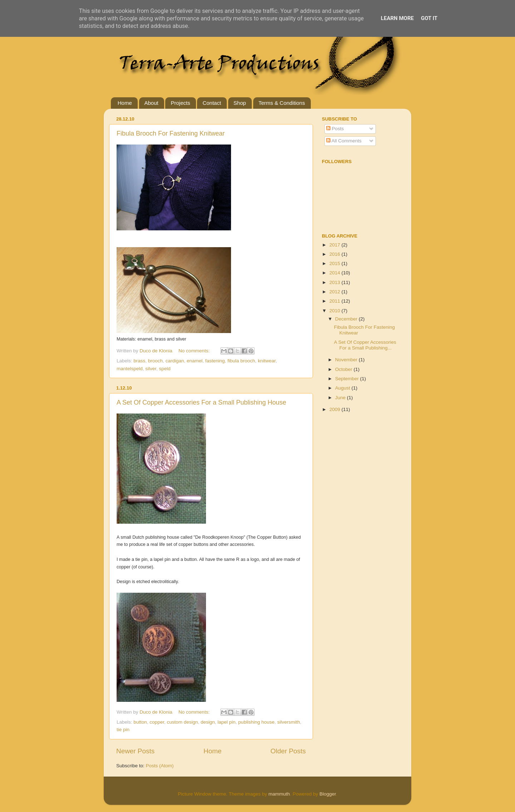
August (343, 388)
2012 (335, 292)
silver (151, 369)
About (151, 103)
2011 (335, 301)
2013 (335, 282)
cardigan (175, 361)
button (140, 722)
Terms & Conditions (282, 103)
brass (139, 361)
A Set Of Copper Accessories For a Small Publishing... (365, 345)
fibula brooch (241, 361)
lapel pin (226, 722)
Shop (240, 103)
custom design (182, 722)
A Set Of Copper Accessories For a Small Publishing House (201, 402)
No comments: (195, 351)
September (348, 379)
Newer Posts (135, 751)
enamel (195, 361)
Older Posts (288, 751)
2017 (335, 245)
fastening (215, 361)
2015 (335, 263)
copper (157, 722)
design (208, 722)
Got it (429, 18)
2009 (335, 409)
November (347, 360)
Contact (212, 103)
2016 (335, 254)
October (344, 369)
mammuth (279, 794)
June (341, 398)
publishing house (256, 722)
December (347, 319)
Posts (335, 129)
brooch (155, 361)
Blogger (328, 794)
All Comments (344, 141)
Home (125, 103)
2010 (335, 311)
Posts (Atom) (160, 766)
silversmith (289, 722)
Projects (180, 103)
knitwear (267, 361)
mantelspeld (130, 369)
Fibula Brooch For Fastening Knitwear (171, 133)
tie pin (123, 730)
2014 (335, 273)
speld (165, 369)
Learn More (397, 18)
